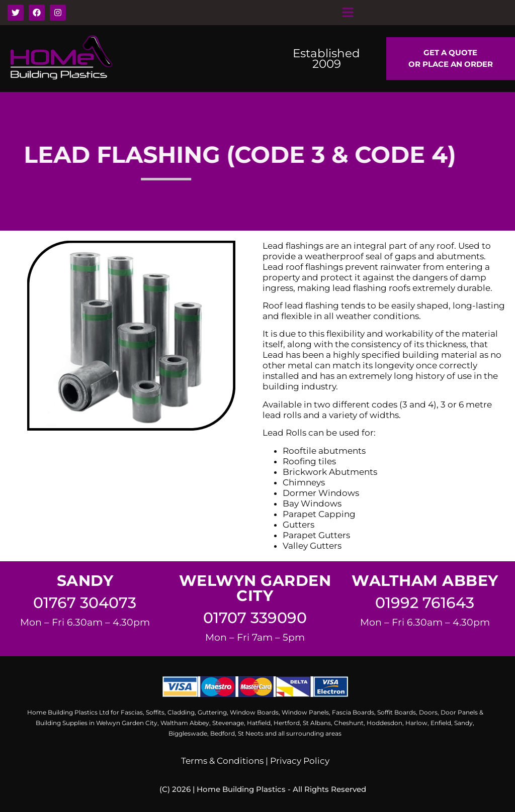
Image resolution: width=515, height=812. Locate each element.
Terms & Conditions (222, 761)
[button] (348, 13)
